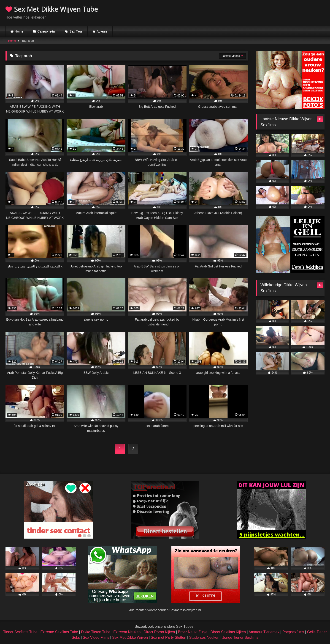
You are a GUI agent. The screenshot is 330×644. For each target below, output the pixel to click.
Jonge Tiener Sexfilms (240, 637)
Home (19, 31)
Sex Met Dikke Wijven (130, 637)
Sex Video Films (96, 637)
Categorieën (46, 31)
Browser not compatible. (271, 12)
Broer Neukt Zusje (193, 632)
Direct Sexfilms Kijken (228, 632)
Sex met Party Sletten (169, 637)
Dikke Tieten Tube (96, 632)
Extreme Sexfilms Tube (59, 632)
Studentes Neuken (204, 637)
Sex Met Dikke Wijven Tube (52, 9)
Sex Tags (76, 31)
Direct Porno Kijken (159, 632)
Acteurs (102, 31)
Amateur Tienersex (264, 632)
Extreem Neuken (127, 632)
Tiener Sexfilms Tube (20, 632)
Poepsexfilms (293, 632)
